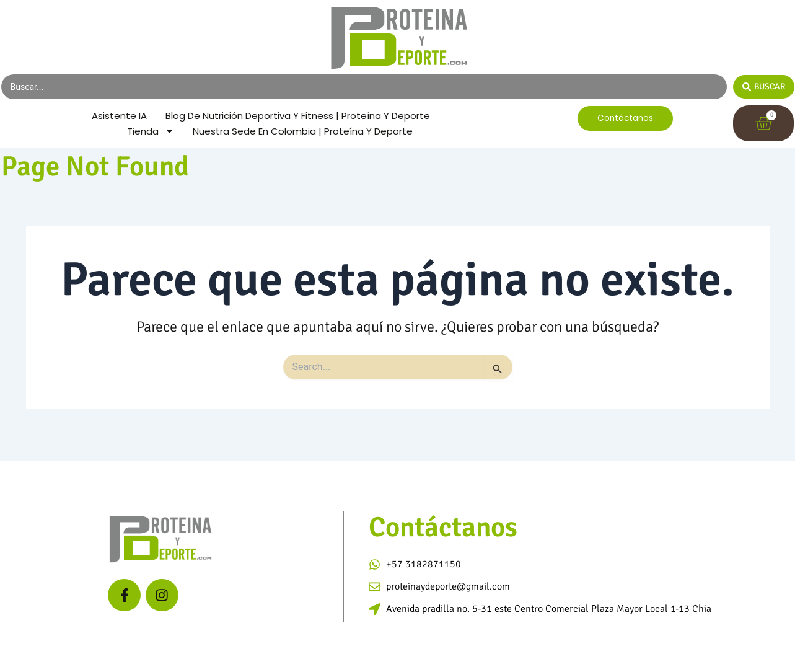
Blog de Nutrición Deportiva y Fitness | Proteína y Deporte (266, 129)
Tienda (145, 146)
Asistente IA (261, 113)
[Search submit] (764, 87)
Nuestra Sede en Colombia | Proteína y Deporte (304, 145)
